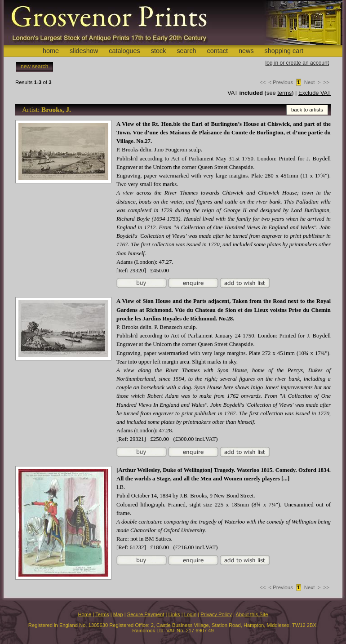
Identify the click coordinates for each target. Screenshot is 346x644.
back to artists (307, 110)
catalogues (124, 51)
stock (159, 51)
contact (217, 51)
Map (118, 614)
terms (284, 93)
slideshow (84, 51)
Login (190, 614)
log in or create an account (297, 63)
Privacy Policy (216, 614)
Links (174, 614)
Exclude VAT (315, 93)
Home (84, 614)
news (246, 51)
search (186, 51)
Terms (102, 614)
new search (34, 67)
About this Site (252, 614)
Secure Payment (146, 614)
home (51, 51)
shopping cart (284, 51)
